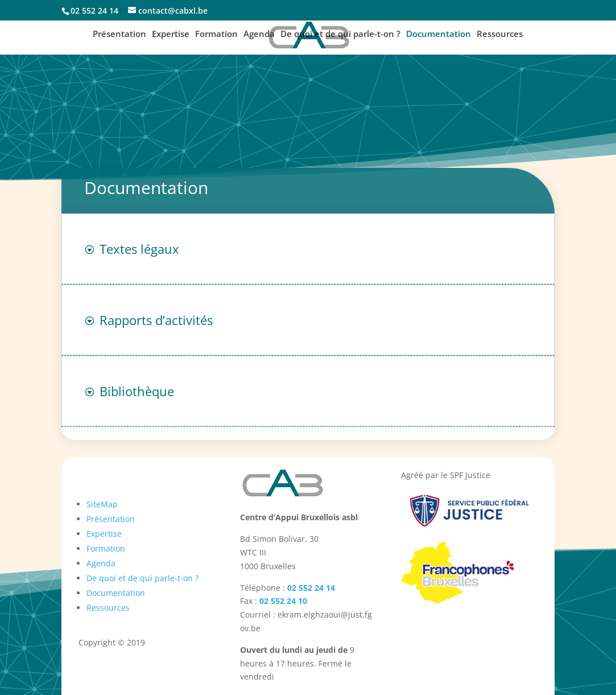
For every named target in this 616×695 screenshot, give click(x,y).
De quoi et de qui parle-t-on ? (340, 34)
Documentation (439, 34)
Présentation (119, 34)
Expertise (171, 34)
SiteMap (102, 504)
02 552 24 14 (311, 588)
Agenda (259, 34)
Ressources (500, 34)
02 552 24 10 (283, 601)
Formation (216, 34)
